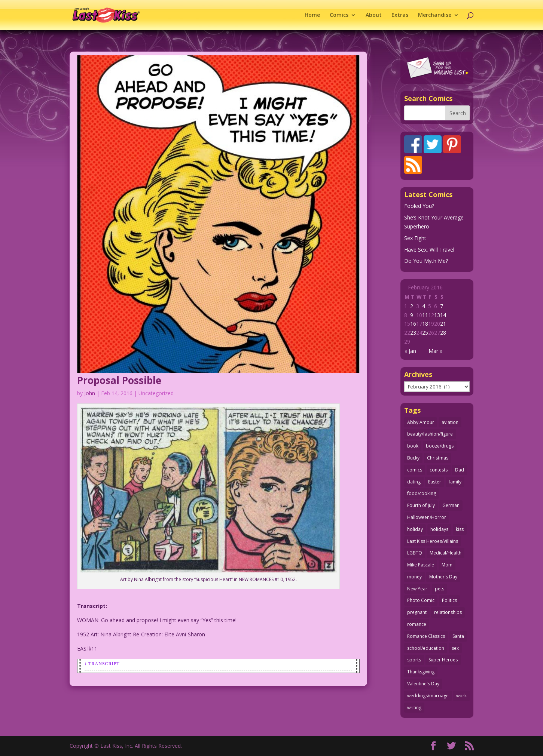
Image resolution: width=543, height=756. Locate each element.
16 (413, 324)
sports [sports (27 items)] (414, 660)
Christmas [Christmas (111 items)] (438, 458)
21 (443, 324)
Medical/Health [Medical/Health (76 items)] (446, 553)
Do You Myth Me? (426, 261)
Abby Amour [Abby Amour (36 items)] (421, 422)
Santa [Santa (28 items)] (458, 636)
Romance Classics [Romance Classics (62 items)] (426, 636)
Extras (400, 15)
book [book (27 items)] (413, 446)
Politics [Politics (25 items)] (449, 600)
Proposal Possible (119, 380)
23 (413, 333)
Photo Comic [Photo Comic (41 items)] (421, 600)
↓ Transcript (102, 664)
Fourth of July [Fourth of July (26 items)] (421, 505)
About (374, 15)
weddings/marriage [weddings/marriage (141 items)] (428, 696)
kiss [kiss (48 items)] (460, 529)
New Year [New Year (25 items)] (417, 589)
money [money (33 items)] (414, 577)
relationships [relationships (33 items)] (448, 612)
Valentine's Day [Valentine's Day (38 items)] (423, 684)
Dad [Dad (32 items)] (460, 470)
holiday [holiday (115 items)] (415, 529)
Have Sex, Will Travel (429, 250)
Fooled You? (419, 206)
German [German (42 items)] (451, 505)
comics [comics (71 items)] (415, 470)
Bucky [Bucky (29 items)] (413, 458)
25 (425, 333)
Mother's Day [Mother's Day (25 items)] (443, 577)
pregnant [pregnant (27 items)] (417, 612)
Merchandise (435, 15)
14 (443, 315)
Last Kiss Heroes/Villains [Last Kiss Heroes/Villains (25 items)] (433, 541)
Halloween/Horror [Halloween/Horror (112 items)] (427, 517)
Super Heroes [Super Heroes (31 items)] (443, 660)
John (90, 393)
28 (443, 333)
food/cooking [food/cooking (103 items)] (422, 493)
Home (312, 15)
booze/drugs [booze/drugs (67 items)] (440, 446)
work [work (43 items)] (461, 696)
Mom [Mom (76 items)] (447, 565)
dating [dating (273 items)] (414, 482)
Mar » (435, 351)
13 (437, 315)
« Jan (410, 351)
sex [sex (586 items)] (455, 648)
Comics (339, 15)
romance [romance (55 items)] (417, 624)
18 (425, 324)
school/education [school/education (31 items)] (426, 648)
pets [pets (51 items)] (440, 589)
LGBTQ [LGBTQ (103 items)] (415, 553)
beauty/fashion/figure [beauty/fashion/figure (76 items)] (430, 434)
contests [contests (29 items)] (439, 470)
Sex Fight (415, 238)
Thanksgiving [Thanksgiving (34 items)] (421, 672)
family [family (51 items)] (455, 482)
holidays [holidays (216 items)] (439, 529)
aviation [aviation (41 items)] (450, 422)
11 (425, 315)
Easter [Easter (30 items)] (435, 482)
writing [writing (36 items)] (414, 708)
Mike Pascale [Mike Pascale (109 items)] (421, 565)
